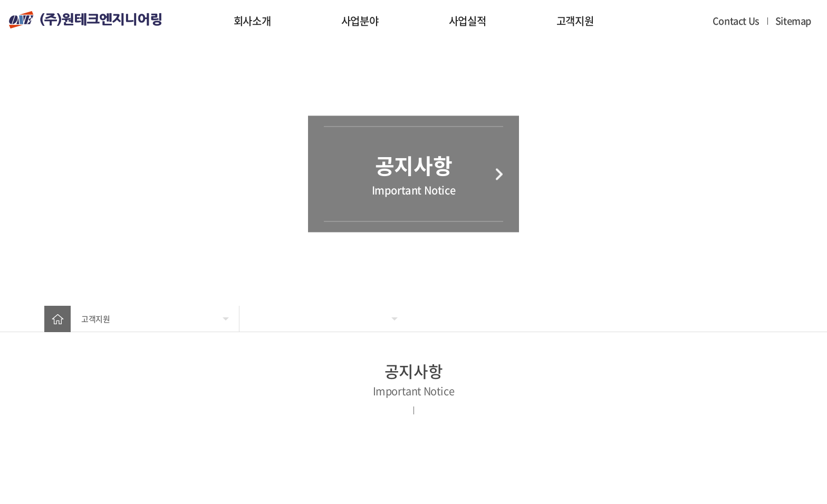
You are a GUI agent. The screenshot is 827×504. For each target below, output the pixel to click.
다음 (499, 174)
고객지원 (575, 21)
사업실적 (467, 21)
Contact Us (736, 21)
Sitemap (793, 21)
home (57, 319)
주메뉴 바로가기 (0, 0)
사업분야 (360, 21)
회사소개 (252, 21)
